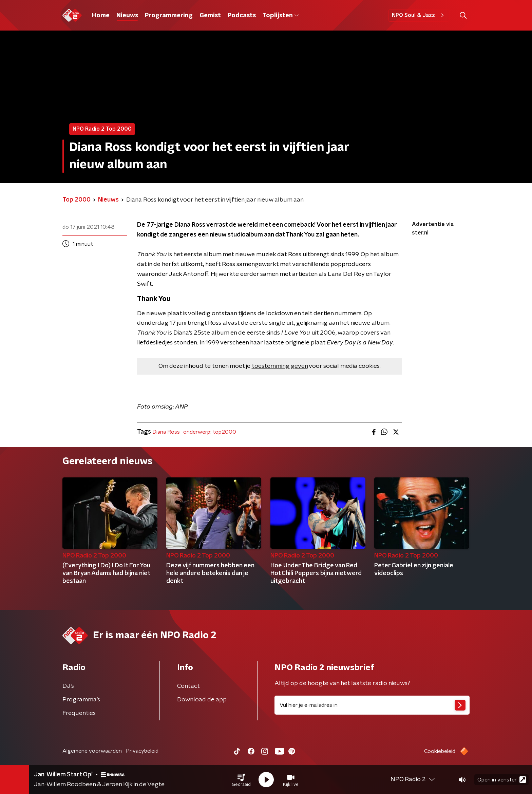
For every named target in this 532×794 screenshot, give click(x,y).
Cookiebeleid (440, 751)
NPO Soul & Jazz (419, 15)
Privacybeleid (142, 751)
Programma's (81, 700)
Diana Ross (166, 432)
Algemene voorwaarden (92, 751)
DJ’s (68, 686)
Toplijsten (281, 16)
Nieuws (127, 16)
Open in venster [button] (502, 780)
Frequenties (79, 713)
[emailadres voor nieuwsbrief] (372, 705)
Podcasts (242, 16)
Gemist (210, 16)
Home (101, 16)
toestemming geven (280, 366)
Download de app (202, 700)
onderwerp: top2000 (210, 432)
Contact (188, 686)
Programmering (169, 16)
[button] (241, 780)
